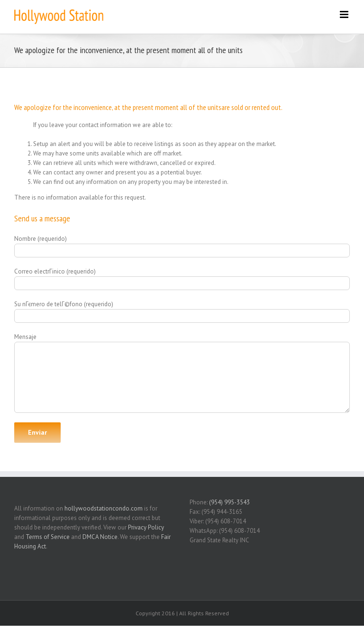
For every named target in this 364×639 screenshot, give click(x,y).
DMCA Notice (100, 537)
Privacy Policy (146, 527)
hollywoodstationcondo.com (104, 508)
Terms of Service (48, 537)
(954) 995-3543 (229, 502)
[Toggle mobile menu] (345, 14)
